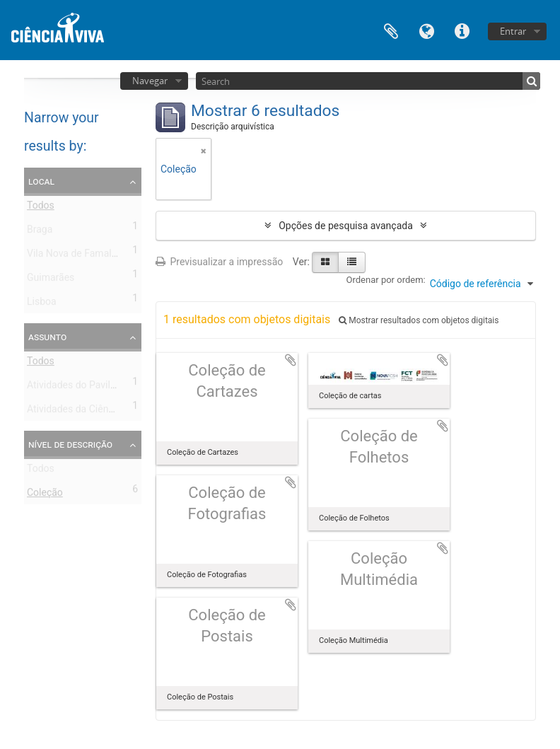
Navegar (150, 81)
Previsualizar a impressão (219, 262)
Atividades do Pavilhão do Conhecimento (117, 388)
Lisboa (42, 304)
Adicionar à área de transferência (291, 360)
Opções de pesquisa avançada (346, 226)
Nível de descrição (70, 444)
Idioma (426, 30)
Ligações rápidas (462, 30)
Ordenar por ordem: (386, 280)
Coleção (45, 495)
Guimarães (51, 280)
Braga (40, 232)
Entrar (513, 31)
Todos (41, 208)
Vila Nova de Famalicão (78, 256)
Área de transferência (391, 30)
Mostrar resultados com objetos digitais (419, 320)
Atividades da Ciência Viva (85, 412)
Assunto (47, 337)
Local (41, 181)
